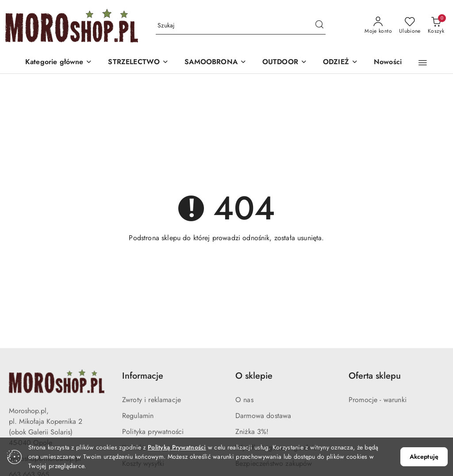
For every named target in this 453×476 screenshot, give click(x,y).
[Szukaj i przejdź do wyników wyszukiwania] (319, 26)
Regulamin (138, 416)
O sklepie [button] (254, 376)
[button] (59, 63)
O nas (244, 400)
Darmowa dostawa (263, 416)
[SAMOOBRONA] (215, 63)
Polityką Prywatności (177, 447)
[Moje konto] (378, 26)
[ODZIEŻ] (340, 63)
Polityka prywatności (153, 432)
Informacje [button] (143, 376)
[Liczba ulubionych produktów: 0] (410, 26)
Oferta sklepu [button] (375, 376)
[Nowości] (388, 63)
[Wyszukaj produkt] (241, 26)
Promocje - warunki (378, 400)
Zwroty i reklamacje (152, 400)
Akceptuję (424, 457)
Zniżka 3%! (252, 432)
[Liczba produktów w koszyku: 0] (436, 26)
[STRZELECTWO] (138, 63)
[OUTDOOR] (285, 63)
